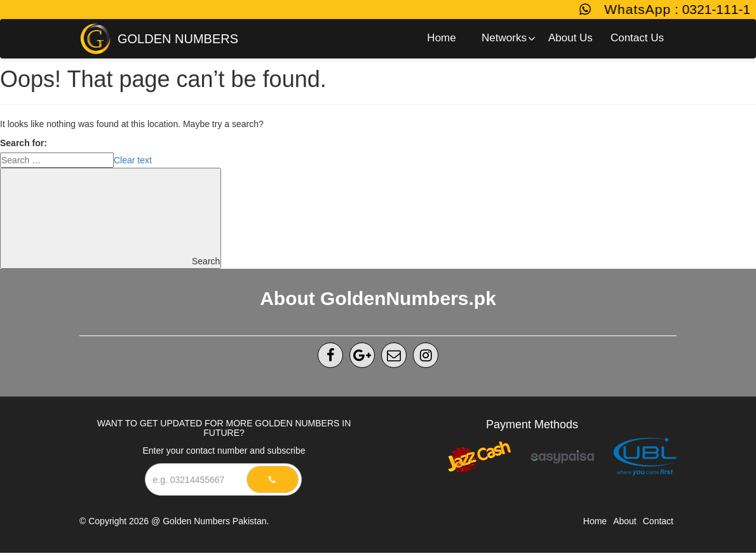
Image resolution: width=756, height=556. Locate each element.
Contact (658, 521)
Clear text (133, 160)
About (625, 521)
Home (595, 521)
